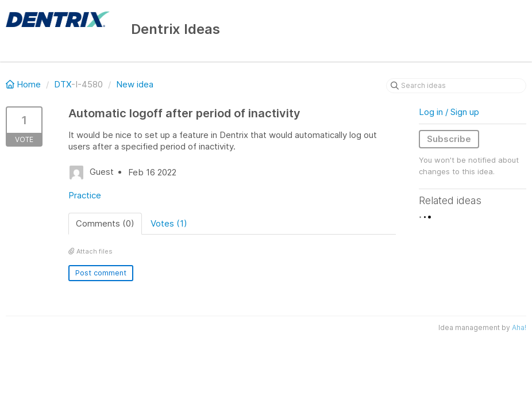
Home (24, 84)
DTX (63, 84)
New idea (135, 84)
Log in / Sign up (449, 112)
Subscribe (449, 139)
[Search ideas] (456, 86)
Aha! (519, 327)
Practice (85, 195)
